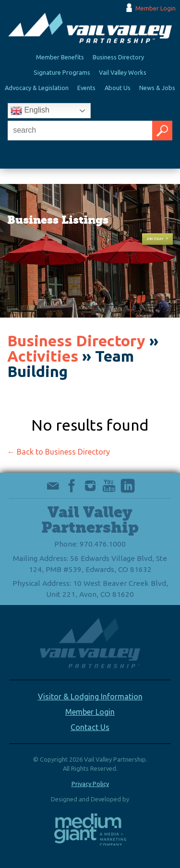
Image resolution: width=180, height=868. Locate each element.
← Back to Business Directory (59, 452)
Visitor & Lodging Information (90, 697)
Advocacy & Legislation (37, 88)
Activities (43, 356)
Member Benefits (60, 57)
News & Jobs (157, 88)
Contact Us (90, 727)
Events (86, 88)
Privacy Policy (90, 784)
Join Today (157, 239)
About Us (118, 88)
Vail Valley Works (123, 72)
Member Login (156, 8)
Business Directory (118, 57)
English (30, 111)
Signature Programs (62, 72)
